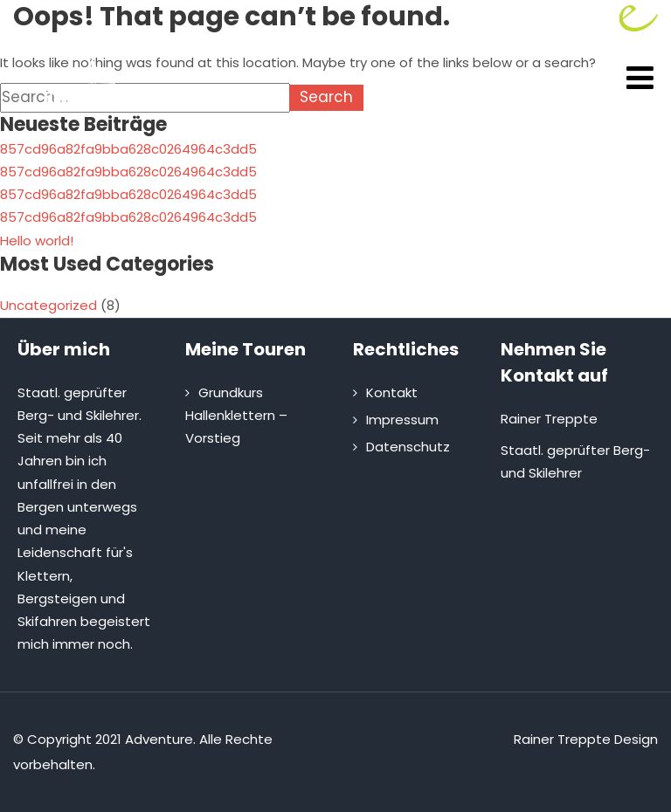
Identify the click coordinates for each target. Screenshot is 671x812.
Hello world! (37, 241)
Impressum (402, 420)
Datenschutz (408, 447)
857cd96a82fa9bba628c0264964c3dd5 (128, 149)
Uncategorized (48, 305)
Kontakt (392, 392)
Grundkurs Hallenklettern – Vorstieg (236, 416)
